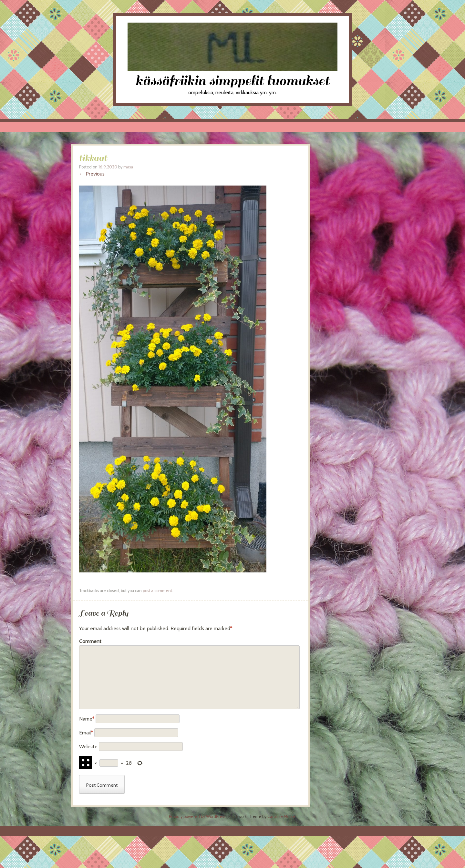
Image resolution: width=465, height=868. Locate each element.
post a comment (157, 591)
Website (88, 747)
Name (87, 719)
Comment (90, 641)
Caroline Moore (281, 817)
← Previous (92, 174)
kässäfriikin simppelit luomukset (232, 81)
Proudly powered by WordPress (197, 817)
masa (128, 167)
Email (86, 733)
